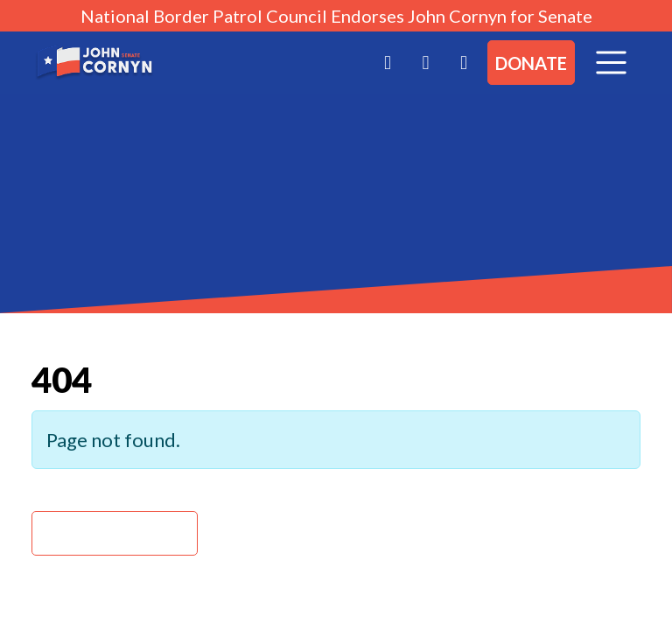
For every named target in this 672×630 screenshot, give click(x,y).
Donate (531, 63)
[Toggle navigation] (611, 63)
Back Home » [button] (115, 534)
